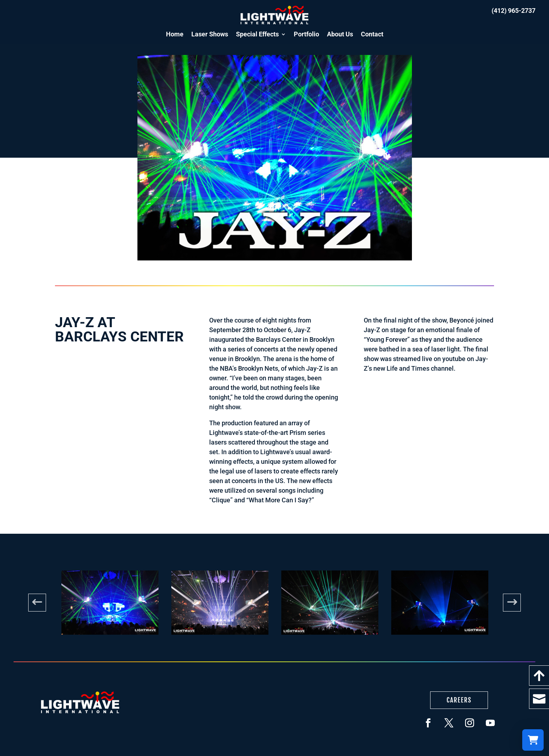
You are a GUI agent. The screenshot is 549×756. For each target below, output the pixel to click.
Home (175, 34)
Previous (37, 603)
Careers (459, 700)
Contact (372, 34)
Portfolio (306, 34)
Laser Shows (210, 34)
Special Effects (257, 34)
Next (512, 603)
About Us (340, 34)
